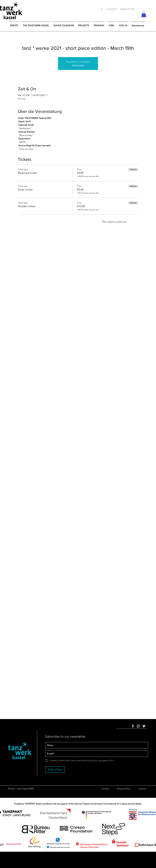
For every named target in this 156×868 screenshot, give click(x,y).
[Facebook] (133, 726)
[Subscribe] (55, 769)
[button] (144, 14)
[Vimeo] (144, 726)
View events (78, 65)
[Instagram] (138, 726)
